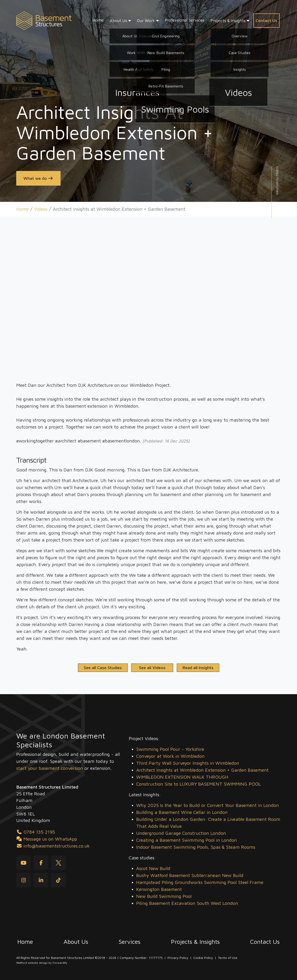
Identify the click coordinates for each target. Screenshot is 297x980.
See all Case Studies (103, 668)
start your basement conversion (50, 768)
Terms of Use (228, 958)
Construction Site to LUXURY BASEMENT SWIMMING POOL (199, 784)
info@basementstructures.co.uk (53, 846)
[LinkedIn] (41, 880)
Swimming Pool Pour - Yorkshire (170, 749)
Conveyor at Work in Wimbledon (170, 756)
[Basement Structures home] (44, 21)
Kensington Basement (159, 889)
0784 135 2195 (36, 832)
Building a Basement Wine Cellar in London (182, 812)
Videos (41, 209)
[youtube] (24, 863)
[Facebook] (41, 863)
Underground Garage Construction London (181, 833)
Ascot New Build (153, 868)
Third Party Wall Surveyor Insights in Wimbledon (188, 763)
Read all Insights (198, 668)
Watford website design (32, 963)
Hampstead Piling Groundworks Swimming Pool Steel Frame (200, 882)
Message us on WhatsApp (47, 839)
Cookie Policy (203, 958)
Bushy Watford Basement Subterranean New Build (190, 875)
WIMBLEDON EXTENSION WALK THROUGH (182, 777)
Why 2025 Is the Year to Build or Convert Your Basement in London (208, 805)
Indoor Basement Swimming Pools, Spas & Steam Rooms (196, 847)
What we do (38, 178)
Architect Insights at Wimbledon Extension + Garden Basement (202, 770)
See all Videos (152, 668)
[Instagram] (24, 880)
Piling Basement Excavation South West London (187, 903)
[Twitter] (58, 863)
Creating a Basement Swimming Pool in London (187, 840)
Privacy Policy (178, 958)
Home (22, 209)
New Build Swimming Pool (164, 896)
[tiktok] (58, 880)
